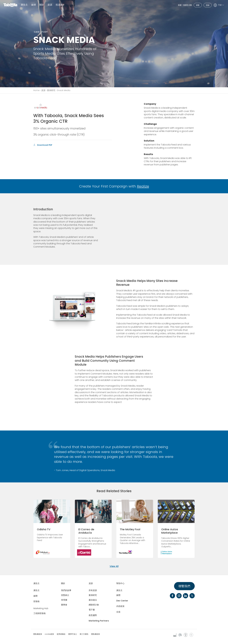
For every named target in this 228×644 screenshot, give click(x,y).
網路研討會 (94, 605)
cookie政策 (49, 634)
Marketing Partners (99, 621)
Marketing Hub (41, 608)
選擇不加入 (73, 634)
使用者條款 (61, 634)
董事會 (64, 605)
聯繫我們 (184, 586)
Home (36, 90)
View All (114, 566)
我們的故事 (66, 590)
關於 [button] (42, 5)
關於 (63, 583)
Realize (143, 186)
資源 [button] (50, 5)
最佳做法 (93, 600)
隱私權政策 (38, 634)
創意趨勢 (93, 615)
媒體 (34, 5)
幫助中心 (120, 583)
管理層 (64, 600)
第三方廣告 (84, 634)
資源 (43, 90)
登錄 (208, 5)
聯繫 (198, 5)
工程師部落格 (40, 613)
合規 (118, 612)
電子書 (92, 610)
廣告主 (24, 5)
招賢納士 (65, 595)
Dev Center (122, 601)
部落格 (36, 601)
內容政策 (120, 606)
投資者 (59, 5)
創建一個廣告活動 (185, 5)
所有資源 (93, 590)
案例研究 (51, 90)
